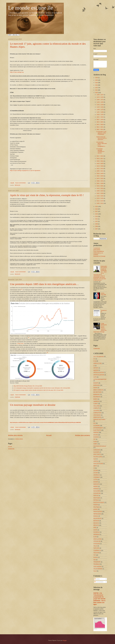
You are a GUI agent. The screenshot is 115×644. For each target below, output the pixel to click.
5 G (94, 359)
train (95, 560)
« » (20, 343)
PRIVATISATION (98, 512)
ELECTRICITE (97, 430)
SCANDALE (97, 532)
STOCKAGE (97, 544)
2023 (97, 85)
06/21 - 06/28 (100, 124)
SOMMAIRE (11, 449)
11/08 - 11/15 (100, 110)
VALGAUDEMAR (98, 569)
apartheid (96, 370)
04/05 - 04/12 (100, 171)
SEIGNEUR (96, 534)
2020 (97, 93)
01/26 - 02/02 (100, 196)
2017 (97, 211)
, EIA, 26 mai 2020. (28, 386)
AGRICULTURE (98, 363)
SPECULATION (97, 539)
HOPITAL (96, 461)
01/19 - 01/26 (100, 198)
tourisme (96, 557)
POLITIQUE (97, 507)
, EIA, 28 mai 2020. (42, 388)
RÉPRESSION (97, 514)
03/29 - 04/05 (100, 173)
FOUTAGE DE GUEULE (100, 446)
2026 (97, 78)
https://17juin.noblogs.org (17, 72)
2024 (97, 83)
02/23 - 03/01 (100, 186)
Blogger (65, 640)
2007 (97, 229)
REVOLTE (17, 274)
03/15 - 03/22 (100, 178)
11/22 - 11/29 (100, 105)
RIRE (95, 528)
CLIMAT (96, 404)
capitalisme (96, 401)
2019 (97, 206)
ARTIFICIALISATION (99, 375)
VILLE (95, 571)
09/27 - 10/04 (100, 120)
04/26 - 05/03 (100, 163)
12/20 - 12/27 (100, 95)
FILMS (95, 442)
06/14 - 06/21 (100, 127)
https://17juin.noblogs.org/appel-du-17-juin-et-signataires (25, 171)
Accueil (49, 435)
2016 (97, 214)
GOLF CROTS (97, 454)
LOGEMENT (97, 477)
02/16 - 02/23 (100, 188)
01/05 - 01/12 (100, 203)
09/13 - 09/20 (100, 122)
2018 (97, 209)
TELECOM (96, 553)
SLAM (95, 537)
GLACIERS (96, 452)
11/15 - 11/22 (100, 107)
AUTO (95, 377)
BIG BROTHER (97, 392)
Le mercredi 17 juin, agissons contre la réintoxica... (101, 133)
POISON (96, 505)
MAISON (96, 482)
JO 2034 (96, 473)
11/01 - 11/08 (100, 112)
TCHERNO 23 (97, 550)
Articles (97, 579)
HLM (95, 459)
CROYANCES (97, 415)
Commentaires (99, 582)
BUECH (95, 399)
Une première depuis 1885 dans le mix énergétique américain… (44, 284)
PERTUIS (96, 496)
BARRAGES (97, 385)
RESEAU (96, 516)
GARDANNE (97, 450)
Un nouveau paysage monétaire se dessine (33, 405)
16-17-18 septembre (99, 356)
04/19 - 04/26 (100, 166)
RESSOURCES (97, 518)
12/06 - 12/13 (100, 100)
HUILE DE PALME (98, 464)
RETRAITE (96, 521)
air (94, 366)
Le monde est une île (31, 8)
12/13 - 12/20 (100, 97)
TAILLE (95, 546)
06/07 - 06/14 (100, 129)
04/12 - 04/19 (100, 169)
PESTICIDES (97, 498)
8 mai (95, 361)
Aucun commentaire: (21, 183)
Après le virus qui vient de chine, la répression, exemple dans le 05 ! (47, 195)
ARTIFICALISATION (99, 372)
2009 (97, 224)
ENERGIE (17, 397)
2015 (97, 216)
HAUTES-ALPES (98, 457)
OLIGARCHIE (97, 493)
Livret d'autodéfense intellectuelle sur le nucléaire (99, 253)
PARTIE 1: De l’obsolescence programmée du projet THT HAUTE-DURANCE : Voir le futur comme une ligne (100, 599)
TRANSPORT (97, 562)
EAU (95, 423)
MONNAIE (18, 430)
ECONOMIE (97, 426)
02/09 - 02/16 (100, 191)
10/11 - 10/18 (100, 117)
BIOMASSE (96, 394)
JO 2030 (96, 470)
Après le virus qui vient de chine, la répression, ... (101, 138)
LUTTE (95, 480)
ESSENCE (96, 437)
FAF (95, 439)
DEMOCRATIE (97, 417)
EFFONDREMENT (98, 428)
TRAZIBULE (97, 564)
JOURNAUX (97, 475)
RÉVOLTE (17, 185)
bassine (95, 388)
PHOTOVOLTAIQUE (99, 502)
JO (94, 468)
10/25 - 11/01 (100, 114)
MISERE (96, 486)
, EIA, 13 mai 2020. (38, 390)
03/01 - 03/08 (100, 183)
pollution (96, 509)
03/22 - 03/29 (100, 176)
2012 (97, 219)
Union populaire (97, 566)
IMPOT (95, 466)
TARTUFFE (96, 548)
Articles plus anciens (82, 435)
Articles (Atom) (19, 439)
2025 (97, 80)
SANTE (95, 530)
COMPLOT (96, 408)
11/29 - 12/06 (100, 102)
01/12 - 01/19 (100, 201)
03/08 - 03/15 (100, 181)
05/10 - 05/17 (100, 159)
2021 (97, 90)
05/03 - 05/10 (100, 161)
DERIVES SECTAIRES (99, 420)
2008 (97, 226)
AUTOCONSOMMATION (100, 379)
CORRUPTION (97, 413)
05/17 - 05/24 (100, 156)
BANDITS (96, 383)
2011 (97, 221)
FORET (95, 444)
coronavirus (96, 410)
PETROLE (96, 500)
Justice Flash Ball (103, 294)
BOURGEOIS (97, 397)
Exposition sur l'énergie (99, 256)
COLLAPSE (96, 406)
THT (95, 555)
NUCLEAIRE (97, 491)
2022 (97, 88)
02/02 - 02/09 (100, 193)
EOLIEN (96, 435)
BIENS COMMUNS (98, 390)
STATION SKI (97, 541)
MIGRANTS (96, 484)
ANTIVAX (96, 368)
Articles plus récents (15, 435)
